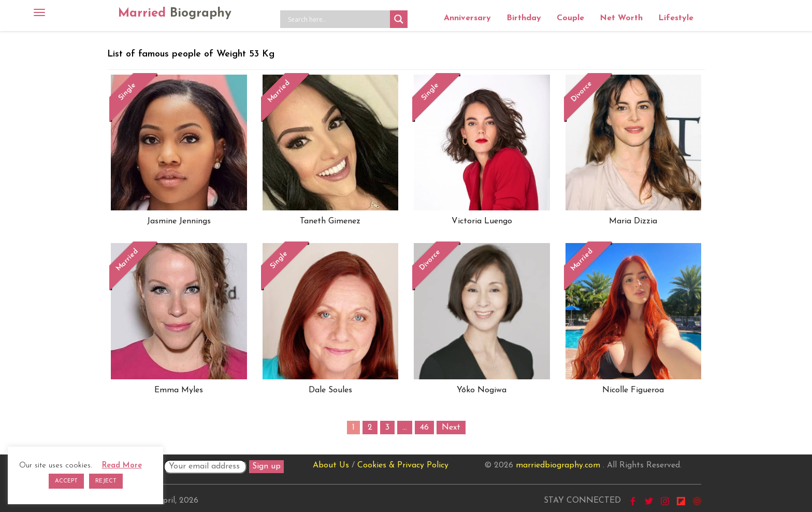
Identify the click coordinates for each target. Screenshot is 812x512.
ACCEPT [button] (66, 481)
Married (175, 13)
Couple (570, 18)
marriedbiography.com (558, 465)
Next (451, 428)
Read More (122, 466)
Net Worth (621, 18)
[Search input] (338, 19)
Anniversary (467, 18)
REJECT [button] (106, 481)
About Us (331, 465)
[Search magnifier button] (399, 19)
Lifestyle (676, 18)
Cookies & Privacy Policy (403, 465)
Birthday (524, 18)
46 (424, 428)
